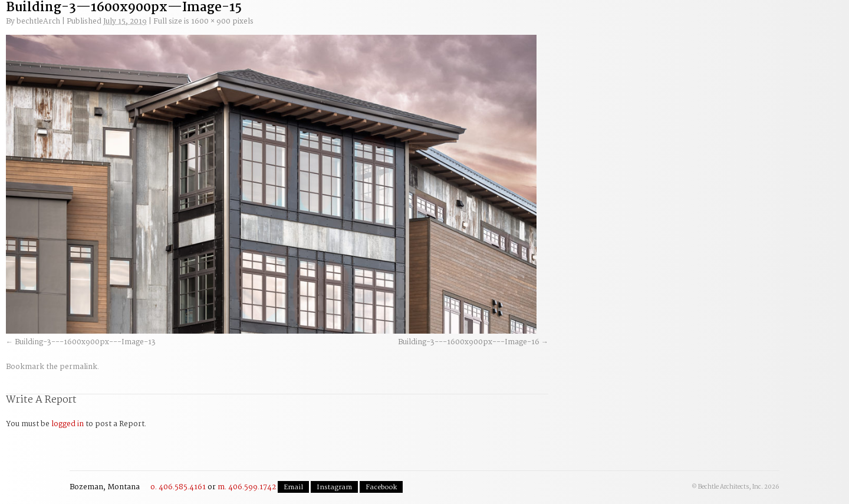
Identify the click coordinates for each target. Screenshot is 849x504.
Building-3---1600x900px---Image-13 (85, 342)
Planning (259, 24)
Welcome (115, 24)
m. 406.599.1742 (247, 487)
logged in (68, 424)
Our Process (187, 24)
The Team (475, 24)
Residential (403, 24)
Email (293, 487)
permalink (78, 367)
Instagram (334, 487)
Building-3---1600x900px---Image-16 (469, 342)
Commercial (331, 24)
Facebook (381, 487)
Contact (771, 20)
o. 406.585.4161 (178, 487)
